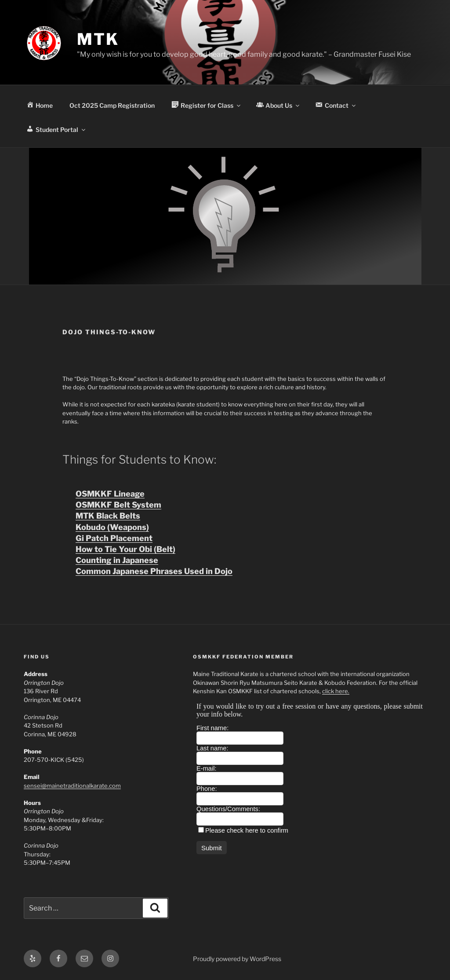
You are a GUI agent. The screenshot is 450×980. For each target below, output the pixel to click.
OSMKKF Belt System (118, 505)
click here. (336, 691)
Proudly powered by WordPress (237, 959)
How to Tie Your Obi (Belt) (125, 549)
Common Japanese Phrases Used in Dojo (154, 571)
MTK (98, 39)
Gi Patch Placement (114, 538)
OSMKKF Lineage (110, 494)
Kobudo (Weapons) (112, 527)
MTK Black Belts (108, 516)
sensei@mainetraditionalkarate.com (72, 786)
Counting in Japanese (117, 560)
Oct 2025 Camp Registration (112, 105)
